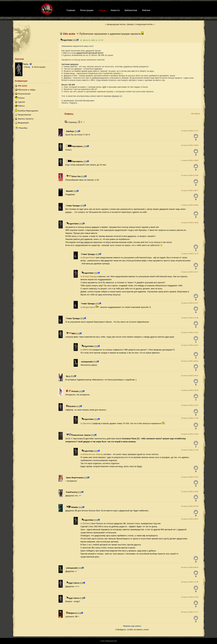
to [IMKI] (84, 350)
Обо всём (21, 86)
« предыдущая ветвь (115, 24)
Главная (71, 10)
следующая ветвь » (145, 24)
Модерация (22, 123)
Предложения (23, 115)
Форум (102, 10)
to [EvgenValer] (88, 258)
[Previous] (84, 122)
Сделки (20, 102)
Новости (115, 10)
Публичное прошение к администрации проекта (112, 34)
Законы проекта (24, 119)
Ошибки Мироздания (27, 110)
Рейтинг (146, 10)
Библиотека (131, 10)
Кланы (20, 98)
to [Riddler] (86, 523)
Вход (27, 67)
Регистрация (87, 10)
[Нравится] (196, 137)
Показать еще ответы (132, 626)
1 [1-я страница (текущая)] (79, 122)
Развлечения (23, 94)
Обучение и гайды (25, 90)
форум (131, 24)
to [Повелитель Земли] (92, 454)
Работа (20, 106)
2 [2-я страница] (82, 122)
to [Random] (86, 423)
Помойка (21, 127)
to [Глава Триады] (89, 276)
